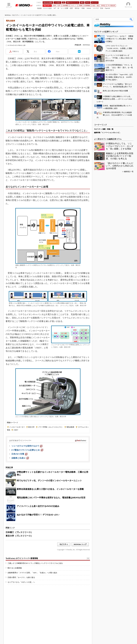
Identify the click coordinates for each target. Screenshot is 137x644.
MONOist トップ (80, 544)
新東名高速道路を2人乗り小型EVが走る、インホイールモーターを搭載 (50, 489)
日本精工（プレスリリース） (19, 532)
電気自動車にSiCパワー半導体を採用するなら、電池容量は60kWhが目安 (51, 498)
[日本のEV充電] (19, 454)
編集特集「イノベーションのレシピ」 (107, 133)
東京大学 (31, 427)
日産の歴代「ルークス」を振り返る (21, 577)
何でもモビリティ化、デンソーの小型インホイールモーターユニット (49, 481)
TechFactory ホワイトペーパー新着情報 (22, 558)
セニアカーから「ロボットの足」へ (21, 582)
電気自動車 (70, 427)
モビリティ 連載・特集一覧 (104, 129)
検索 (131, 19)
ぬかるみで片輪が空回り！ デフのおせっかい (38, 515)
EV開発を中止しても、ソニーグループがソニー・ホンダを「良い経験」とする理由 (120, 146)
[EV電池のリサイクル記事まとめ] (27, 450)
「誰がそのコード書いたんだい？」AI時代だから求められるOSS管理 (120, 166)
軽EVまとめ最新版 (15, 568)
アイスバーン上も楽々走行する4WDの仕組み (38, 506)
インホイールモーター (17, 427)
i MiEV (16, 430)
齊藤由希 (78, 45)
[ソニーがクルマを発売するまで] (27, 446)
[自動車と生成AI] (20, 458)
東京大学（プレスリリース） (19, 536)
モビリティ (16, 15)
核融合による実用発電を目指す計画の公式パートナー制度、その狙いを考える (120, 156)
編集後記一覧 (129, 172)
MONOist (8, 15)
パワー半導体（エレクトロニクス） (51, 427)
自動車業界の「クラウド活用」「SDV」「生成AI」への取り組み (32, 573)
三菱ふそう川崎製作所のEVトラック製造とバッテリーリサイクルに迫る (35, 563)
